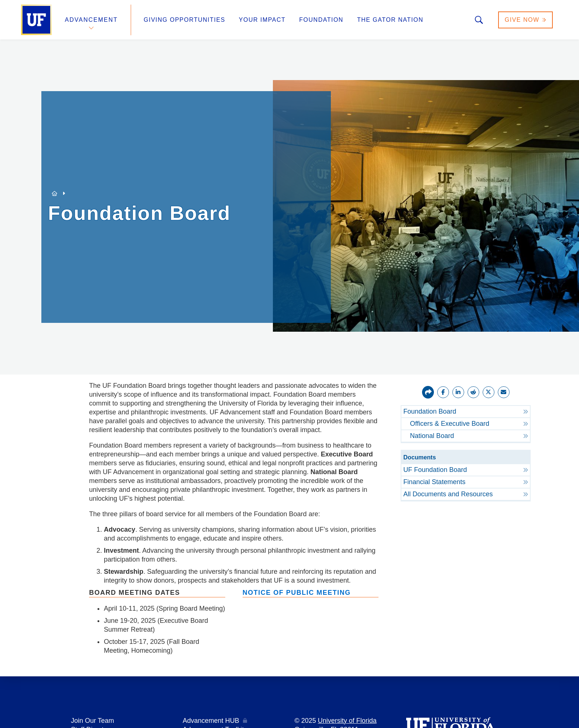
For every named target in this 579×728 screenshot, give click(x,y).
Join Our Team (92, 721)
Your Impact (262, 20)
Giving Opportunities (184, 20)
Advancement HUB (211, 721)
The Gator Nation (390, 20)
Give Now (525, 20)
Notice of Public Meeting (297, 593)
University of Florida (347, 721)
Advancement (92, 20)
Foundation (321, 20)
